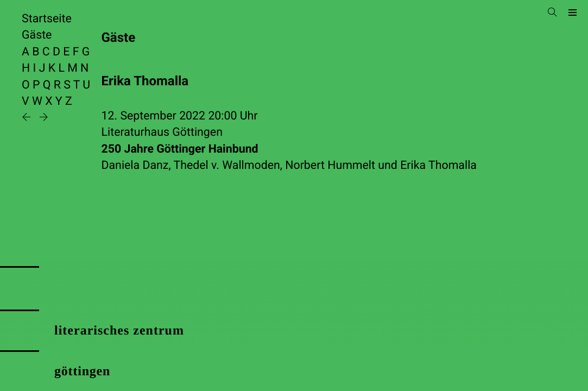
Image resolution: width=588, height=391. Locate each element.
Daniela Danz (135, 165)
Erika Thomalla (438, 165)
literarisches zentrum (119, 331)
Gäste (37, 35)
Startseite (47, 19)
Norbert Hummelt (330, 165)
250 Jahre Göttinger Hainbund (180, 149)
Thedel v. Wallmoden (227, 165)
